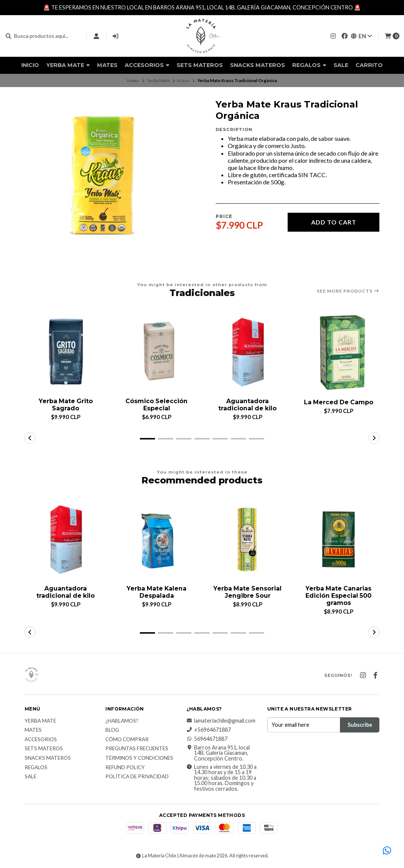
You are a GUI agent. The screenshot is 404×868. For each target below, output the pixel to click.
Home (133, 80)
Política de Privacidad (137, 777)
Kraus (183, 80)
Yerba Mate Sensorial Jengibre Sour (247, 592)
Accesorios (147, 65)
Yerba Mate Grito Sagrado (66, 405)
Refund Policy (125, 768)
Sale (341, 65)
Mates (107, 65)
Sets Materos (200, 65)
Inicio (30, 65)
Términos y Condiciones (139, 759)
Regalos (309, 65)
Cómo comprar (127, 740)
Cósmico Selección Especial (157, 405)
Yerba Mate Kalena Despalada (157, 592)
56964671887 (207, 739)
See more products (348, 291)
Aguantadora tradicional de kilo (247, 405)
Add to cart (334, 222)
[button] (147, 439)
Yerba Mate (68, 65)
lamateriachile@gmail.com (221, 721)
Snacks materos (258, 65)
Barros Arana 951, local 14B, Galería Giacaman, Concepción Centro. (218, 753)
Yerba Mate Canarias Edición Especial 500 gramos (338, 596)
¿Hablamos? (122, 721)
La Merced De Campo (338, 402)
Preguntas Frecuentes (137, 749)
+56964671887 (209, 730)
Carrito (369, 65)
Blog (112, 731)
